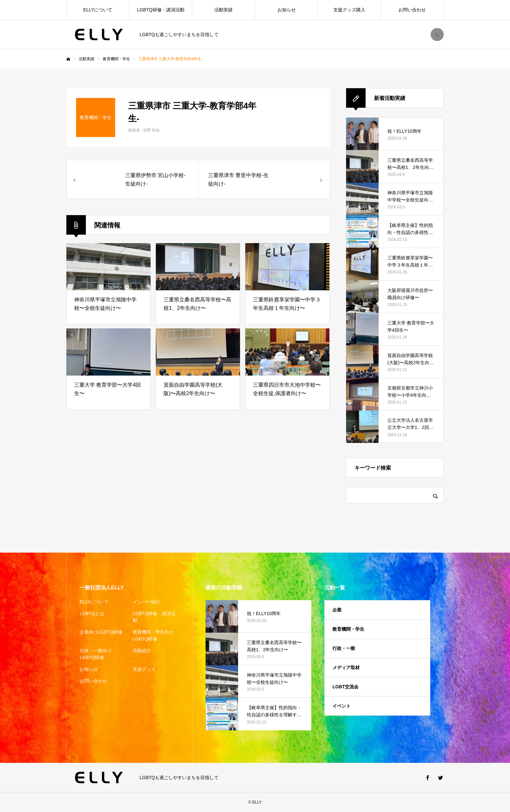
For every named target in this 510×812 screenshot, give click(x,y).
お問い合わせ (412, 10)
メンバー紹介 (146, 602)
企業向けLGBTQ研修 (101, 632)
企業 (337, 610)
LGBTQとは (92, 613)
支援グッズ (144, 669)
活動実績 (223, 10)
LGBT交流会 (345, 687)
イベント (342, 706)
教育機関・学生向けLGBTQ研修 (153, 635)
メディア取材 (346, 667)
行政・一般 (344, 648)
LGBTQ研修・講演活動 (161, 10)
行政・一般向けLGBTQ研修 (96, 654)
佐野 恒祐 (151, 130)
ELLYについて (98, 10)
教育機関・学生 (348, 629)
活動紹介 (142, 651)
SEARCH (437, 34)
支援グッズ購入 (349, 10)
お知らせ (287, 10)
